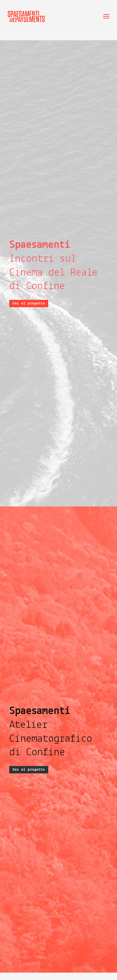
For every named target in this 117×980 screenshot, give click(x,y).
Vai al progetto (29, 303)
